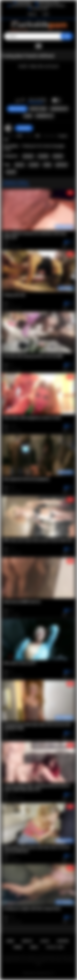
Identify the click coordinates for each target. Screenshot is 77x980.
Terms (18, 947)
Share (28, 116)
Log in (46, 14)
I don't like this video (23, 100)
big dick (11, 172)
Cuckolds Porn (44, 973)
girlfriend (61, 165)
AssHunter (24, 128)
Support (63, 941)
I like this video (18, 100)
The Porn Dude (40, 9)
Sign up (32, 14)
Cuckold (43, 156)
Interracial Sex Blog (21, 6)
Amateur (28, 156)
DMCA (34, 947)
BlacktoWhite (24, 3)
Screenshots (59, 109)
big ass (20, 165)
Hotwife (58, 156)
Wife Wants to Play (49, 3)
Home (10, 941)
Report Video (38, 109)
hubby (47, 165)
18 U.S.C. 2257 (55, 947)
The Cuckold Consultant (52, 6)
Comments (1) (44, 116)
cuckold (34, 165)
